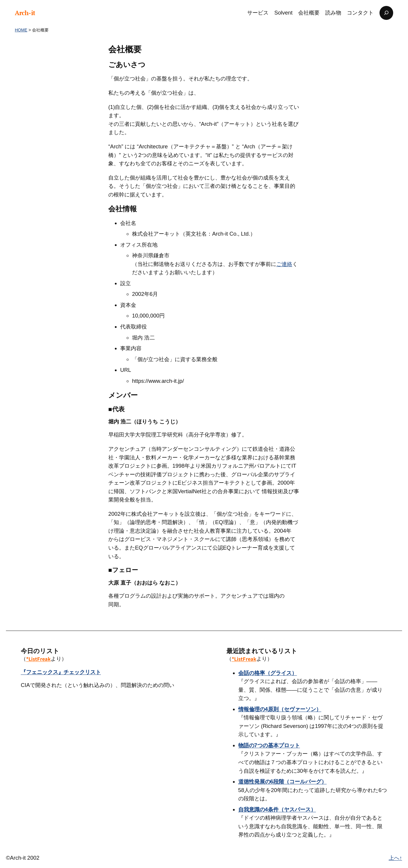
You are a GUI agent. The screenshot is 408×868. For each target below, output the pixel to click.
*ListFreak (38, 659)
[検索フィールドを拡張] (386, 13)
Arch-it (25, 13)
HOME (21, 30)
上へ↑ (395, 858)
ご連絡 (284, 264)
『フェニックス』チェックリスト (61, 672)
